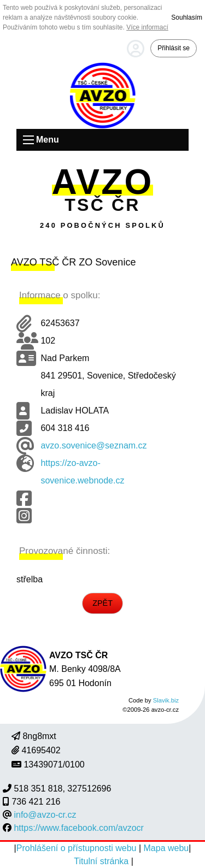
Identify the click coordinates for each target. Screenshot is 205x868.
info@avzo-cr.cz (45, 815)
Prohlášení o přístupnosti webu (78, 848)
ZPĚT (102, 603)
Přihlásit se (174, 48)
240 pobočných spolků (102, 225)
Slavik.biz (166, 700)
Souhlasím (187, 17)
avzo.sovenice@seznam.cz (93, 445)
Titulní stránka (102, 861)
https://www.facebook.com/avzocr (78, 828)
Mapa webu (166, 848)
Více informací (147, 27)
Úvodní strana (103, 95)
